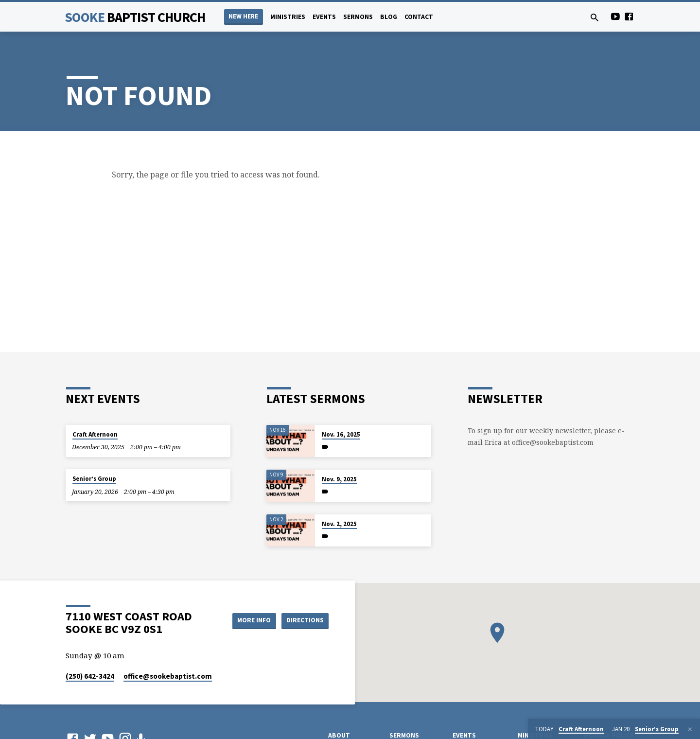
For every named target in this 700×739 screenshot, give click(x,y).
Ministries (288, 17)
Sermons (358, 17)
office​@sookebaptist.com (168, 676)
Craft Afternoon (95, 434)
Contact (419, 17)
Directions (304, 620)
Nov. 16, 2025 (341, 434)
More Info (250, 620)
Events (324, 17)
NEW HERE (243, 16)
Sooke (135, 17)
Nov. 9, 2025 (339, 479)
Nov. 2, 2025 (339, 524)
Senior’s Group (94, 479)
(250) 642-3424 (90, 676)
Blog (389, 17)
